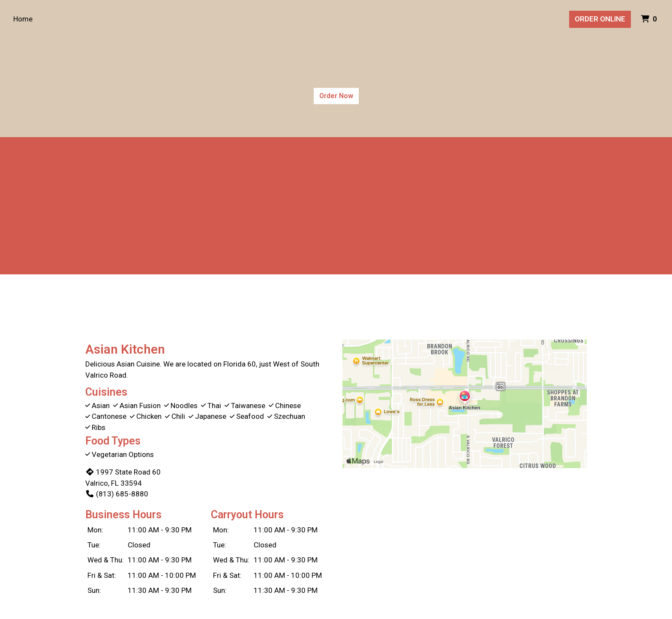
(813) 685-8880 (117, 494)
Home (23, 19)
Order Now (336, 96)
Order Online (600, 19)
